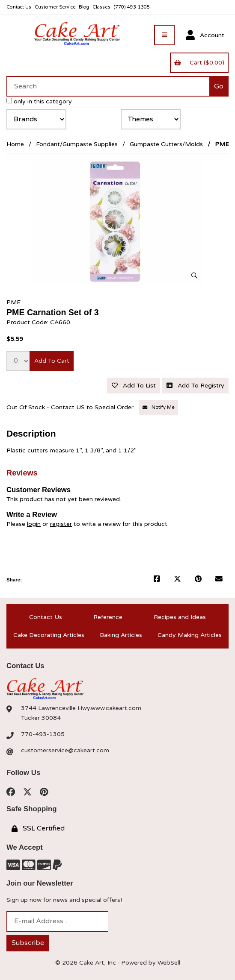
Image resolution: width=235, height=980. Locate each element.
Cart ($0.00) (199, 63)
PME (13, 302)
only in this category (39, 101)
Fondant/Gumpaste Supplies (77, 144)
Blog (84, 7)
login (34, 524)
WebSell (169, 963)
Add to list (134, 386)
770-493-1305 (43, 734)
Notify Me (159, 407)
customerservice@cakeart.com (65, 750)
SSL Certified (38, 828)
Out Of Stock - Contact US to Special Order (71, 407)
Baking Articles (121, 635)
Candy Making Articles (190, 635)
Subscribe (28, 943)
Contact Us (19, 7)
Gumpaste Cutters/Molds (166, 144)
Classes (101, 7)
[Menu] (164, 35)
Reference (108, 617)
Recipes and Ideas (180, 617)
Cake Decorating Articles (49, 635)
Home (15, 144)
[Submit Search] (219, 86)
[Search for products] (108, 86)
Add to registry (195, 386)
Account (205, 35)
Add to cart (52, 361)
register (61, 524)
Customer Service (55, 7)
